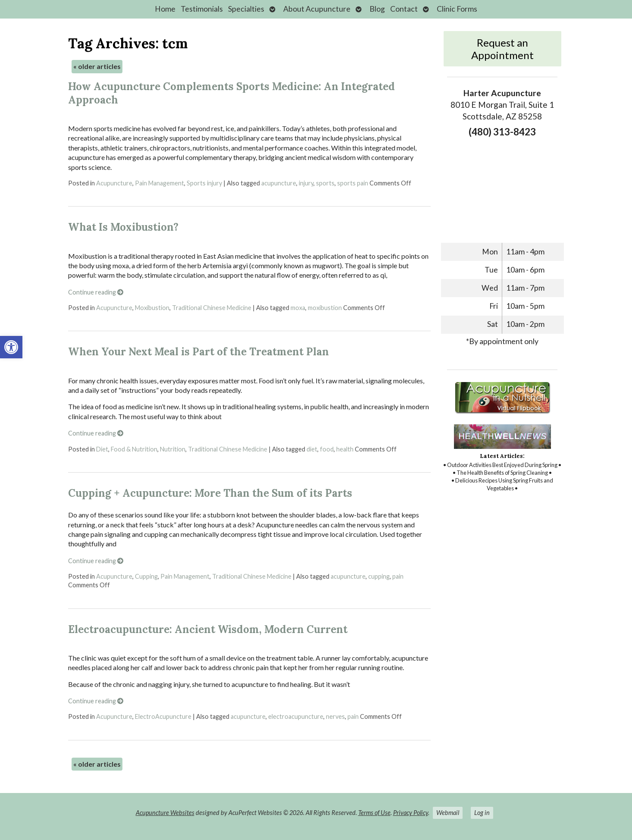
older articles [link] (97, 66)
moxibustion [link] (325, 308)
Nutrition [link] (173, 449)
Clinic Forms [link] (457, 9)
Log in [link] (482, 813)
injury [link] (306, 183)
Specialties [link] (246, 9)
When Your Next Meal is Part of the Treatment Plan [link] (199, 352)
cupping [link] (379, 576)
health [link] (345, 449)
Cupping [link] (146, 576)
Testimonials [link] (202, 9)
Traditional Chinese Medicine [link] (212, 308)
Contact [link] (404, 9)
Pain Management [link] (160, 183)
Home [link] (165, 9)
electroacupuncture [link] (296, 716)
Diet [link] (102, 449)
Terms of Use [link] (374, 813)
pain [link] (398, 576)
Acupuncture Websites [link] (165, 813)
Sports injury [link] (204, 183)
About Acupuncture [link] (317, 9)
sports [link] (325, 183)
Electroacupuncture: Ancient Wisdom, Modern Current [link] (208, 629)
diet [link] (312, 449)
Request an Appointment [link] (502, 49)
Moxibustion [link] (152, 308)
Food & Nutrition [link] (134, 449)
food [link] (327, 449)
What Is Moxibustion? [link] (123, 227)
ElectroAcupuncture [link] (163, 716)
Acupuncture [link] (114, 183)
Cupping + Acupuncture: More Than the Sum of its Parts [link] (210, 493)
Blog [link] (377, 9)
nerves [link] (335, 716)
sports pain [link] (353, 183)
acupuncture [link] (279, 183)
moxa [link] (298, 308)
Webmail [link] (448, 813)
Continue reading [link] (96, 292)
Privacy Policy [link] (411, 813)
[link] (11, 347)
